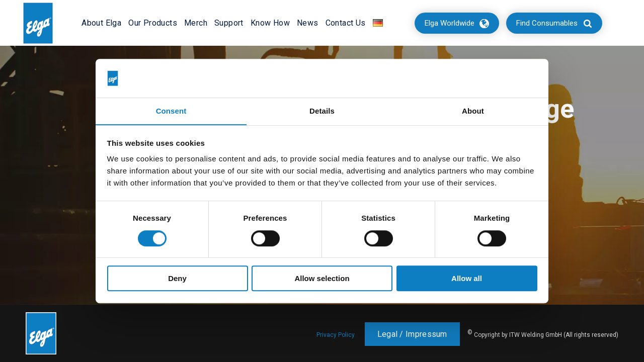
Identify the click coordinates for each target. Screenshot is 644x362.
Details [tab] (322, 111)
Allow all (467, 279)
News (308, 23)
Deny (177, 279)
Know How (270, 23)
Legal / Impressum (412, 334)
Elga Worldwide (450, 23)
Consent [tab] (171, 111)
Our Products (153, 23)
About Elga (101, 23)
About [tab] (473, 111)
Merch (196, 23)
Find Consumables (547, 23)
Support (229, 23)
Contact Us (346, 23)
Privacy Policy (336, 335)
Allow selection (322, 279)
